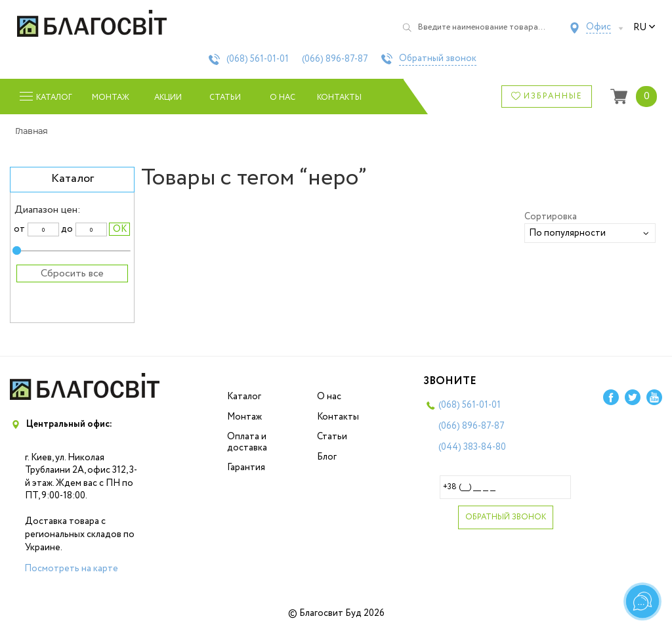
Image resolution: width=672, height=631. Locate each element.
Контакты (340, 98)
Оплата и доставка (247, 442)
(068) (258, 59)
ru (644, 28)
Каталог (244, 397)
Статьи (225, 98)
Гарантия (246, 468)
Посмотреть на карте (71, 569)
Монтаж (111, 98)
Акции (168, 98)
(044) (472, 447)
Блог (327, 457)
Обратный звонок (438, 59)
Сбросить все (72, 273)
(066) (335, 59)
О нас (283, 98)
